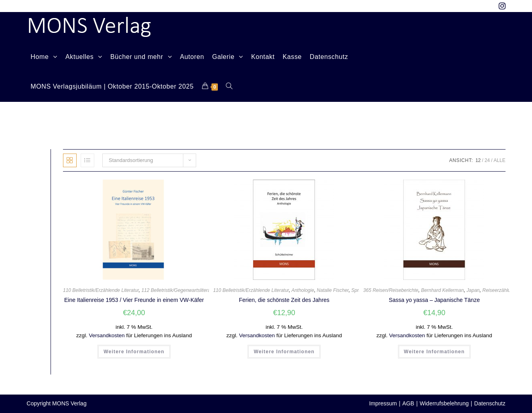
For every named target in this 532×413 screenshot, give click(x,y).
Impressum (383, 403)
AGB (408, 403)
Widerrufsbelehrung (444, 403)
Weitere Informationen (134, 352)
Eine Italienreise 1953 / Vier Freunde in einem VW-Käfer (134, 300)
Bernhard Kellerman (442, 290)
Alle (499, 160)
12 (478, 160)
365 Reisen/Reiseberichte (391, 290)
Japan (473, 290)
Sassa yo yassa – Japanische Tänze (434, 300)
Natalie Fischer (333, 290)
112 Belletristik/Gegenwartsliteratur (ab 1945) (190, 290)
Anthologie (303, 290)
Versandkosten (107, 335)
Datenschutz (490, 403)
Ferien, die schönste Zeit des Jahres (284, 300)
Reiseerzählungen (502, 290)
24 (487, 160)
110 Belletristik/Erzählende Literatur (101, 290)
